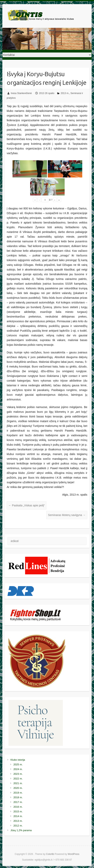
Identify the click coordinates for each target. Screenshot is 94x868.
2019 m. (18, 793)
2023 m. (18, 774)
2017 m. (18, 802)
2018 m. (18, 797)
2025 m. (18, 764)
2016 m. (18, 807)
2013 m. (65, 93)
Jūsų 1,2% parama (21, 830)
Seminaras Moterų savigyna (67, 515)
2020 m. (18, 788)
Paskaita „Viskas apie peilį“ (27, 505)
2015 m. (18, 811)
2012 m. (18, 826)
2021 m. (18, 783)
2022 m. (18, 779)
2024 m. (18, 769)
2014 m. (18, 816)
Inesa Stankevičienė (21, 93)
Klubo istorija (18, 760)
